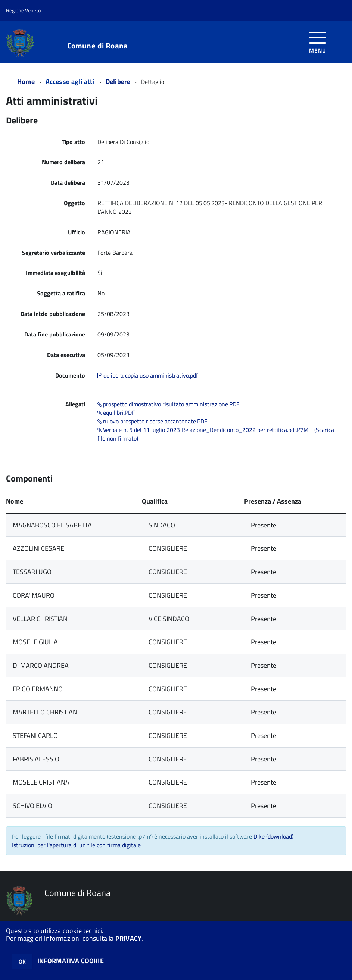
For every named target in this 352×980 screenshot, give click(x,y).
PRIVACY (128, 938)
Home (26, 82)
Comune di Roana (97, 46)
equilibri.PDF (116, 413)
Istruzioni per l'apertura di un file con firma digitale (76, 845)
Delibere (118, 82)
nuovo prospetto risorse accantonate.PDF (152, 421)
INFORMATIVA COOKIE (71, 961)
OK (22, 962)
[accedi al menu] (318, 42)
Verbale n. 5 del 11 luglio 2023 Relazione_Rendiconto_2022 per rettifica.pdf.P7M (203, 430)
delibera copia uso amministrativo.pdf (148, 375)
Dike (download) (273, 836)
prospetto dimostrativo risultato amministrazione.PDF (168, 404)
